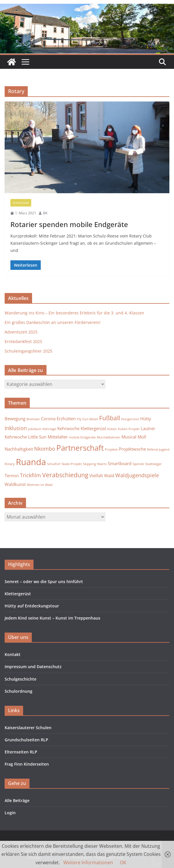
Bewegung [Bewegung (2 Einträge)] (15, 419)
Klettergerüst (18, 594)
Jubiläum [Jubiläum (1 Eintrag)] (35, 429)
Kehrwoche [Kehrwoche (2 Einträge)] (68, 428)
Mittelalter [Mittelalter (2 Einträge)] (58, 437)
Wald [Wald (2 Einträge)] (109, 476)
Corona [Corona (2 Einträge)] (48, 419)
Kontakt (13, 654)
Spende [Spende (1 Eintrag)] (138, 464)
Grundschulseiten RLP (26, 740)
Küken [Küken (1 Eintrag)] (112, 429)
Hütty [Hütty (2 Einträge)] (146, 419)
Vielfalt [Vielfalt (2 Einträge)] (96, 476)
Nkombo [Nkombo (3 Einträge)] (45, 449)
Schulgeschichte (21, 679)
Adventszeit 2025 (21, 332)
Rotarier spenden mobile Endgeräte (69, 224)
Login (10, 813)
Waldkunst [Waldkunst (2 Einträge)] (15, 484)
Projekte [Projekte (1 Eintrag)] (111, 449)
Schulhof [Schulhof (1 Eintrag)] (54, 464)
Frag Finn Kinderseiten (27, 764)
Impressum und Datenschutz (33, 667)
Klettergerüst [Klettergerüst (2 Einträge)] (93, 428)
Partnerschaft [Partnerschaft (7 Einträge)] (80, 448)
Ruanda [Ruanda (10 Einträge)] (31, 462)
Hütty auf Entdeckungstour (32, 606)
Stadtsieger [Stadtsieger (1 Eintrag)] (153, 464)
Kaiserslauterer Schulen (28, 728)
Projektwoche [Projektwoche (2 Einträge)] (132, 449)
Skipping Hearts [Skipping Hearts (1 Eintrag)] (95, 464)
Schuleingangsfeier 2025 (28, 351)
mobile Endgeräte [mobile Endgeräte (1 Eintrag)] (82, 437)
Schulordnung (18, 691)
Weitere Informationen (88, 863)
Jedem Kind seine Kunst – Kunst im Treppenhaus (52, 618)
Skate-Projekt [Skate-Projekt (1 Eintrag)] (72, 464)
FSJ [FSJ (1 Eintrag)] (79, 419)
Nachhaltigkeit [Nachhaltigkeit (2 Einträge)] (19, 449)
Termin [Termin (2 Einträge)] (12, 476)
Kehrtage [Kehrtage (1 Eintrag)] (49, 429)
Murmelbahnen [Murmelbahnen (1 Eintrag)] (109, 437)
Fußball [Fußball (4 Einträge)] (110, 418)
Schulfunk (21, 203)
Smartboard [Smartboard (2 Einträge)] (120, 463)
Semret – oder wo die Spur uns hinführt (44, 582)
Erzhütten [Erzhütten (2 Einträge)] (66, 419)
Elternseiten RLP (21, 752)
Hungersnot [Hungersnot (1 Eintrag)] (130, 419)
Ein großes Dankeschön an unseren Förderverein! (53, 322)
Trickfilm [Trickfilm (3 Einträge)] (30, 475)
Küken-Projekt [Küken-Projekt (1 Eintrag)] (129, 429)
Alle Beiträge (17, 800)
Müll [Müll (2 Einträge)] (142, 437)
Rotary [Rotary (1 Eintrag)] (10, 464)
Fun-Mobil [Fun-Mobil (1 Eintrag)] (90, 419)
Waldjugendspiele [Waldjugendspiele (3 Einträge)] (137, 475)
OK (123, 863)
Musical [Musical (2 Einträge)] (129, 437)
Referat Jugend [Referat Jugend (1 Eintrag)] (158, 449)
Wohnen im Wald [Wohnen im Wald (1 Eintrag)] (40, 485)
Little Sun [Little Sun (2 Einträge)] (37, 437)
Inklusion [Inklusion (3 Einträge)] (16, 428)
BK (45, 213)
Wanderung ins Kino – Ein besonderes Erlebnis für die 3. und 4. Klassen (74, 313)
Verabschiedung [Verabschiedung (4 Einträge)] (65, 475)
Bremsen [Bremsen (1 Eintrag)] (33, 419)
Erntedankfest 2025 (23, 341)
